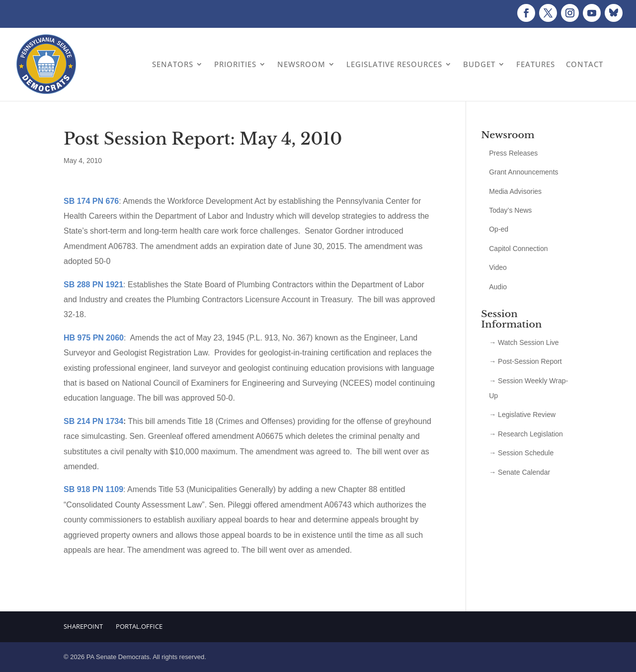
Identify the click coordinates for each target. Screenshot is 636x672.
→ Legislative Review (522, 415)
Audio (498, 287)
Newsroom (301, 64)
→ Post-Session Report (525, 361)
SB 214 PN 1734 (93, 421)
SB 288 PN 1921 (93, 285)
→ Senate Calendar (519, 472)
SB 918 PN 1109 (93, 489)
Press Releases (513, 153)
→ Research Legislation (526, 434)
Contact (585, 64)
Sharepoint (83, 626)
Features (536, 64)
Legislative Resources (394, 64)
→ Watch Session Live (524, 342)
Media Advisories (515, 191)
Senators (173, 64)
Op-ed (499, 229)
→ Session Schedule (521, 453)
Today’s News (510, 210)
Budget (479, 64)
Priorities (235, 64)
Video (498, 267)
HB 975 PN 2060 (94, 338)
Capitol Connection (518, 249)
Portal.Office (139, 626)
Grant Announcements (523, 172)
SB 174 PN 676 (91, 201)
